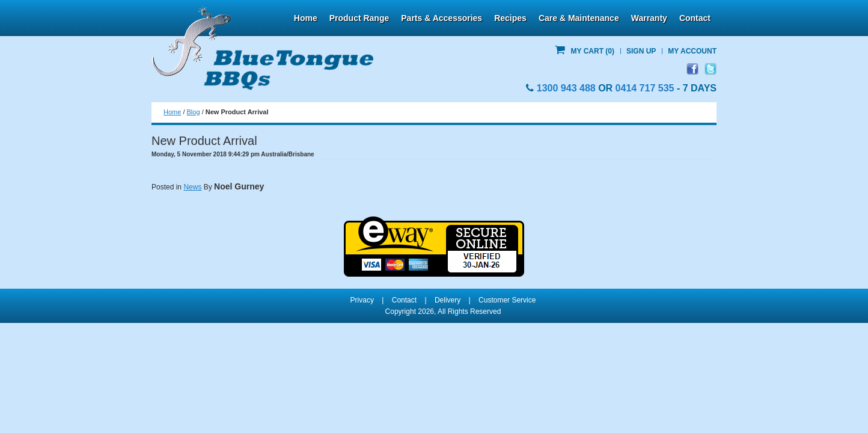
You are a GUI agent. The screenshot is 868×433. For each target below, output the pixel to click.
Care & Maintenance (579, 18)
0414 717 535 (645, 88)
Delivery (448, 300)
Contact (695, 18)
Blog (194, 112)
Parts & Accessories (442, 18)
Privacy (362, 300)
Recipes (510, 18)
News (192, 187)
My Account (692, 51)
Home (306, 18)
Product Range (359, 18)
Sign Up (641, 51)
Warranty (649, 18)
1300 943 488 (566, 88)
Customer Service (507, 300)
